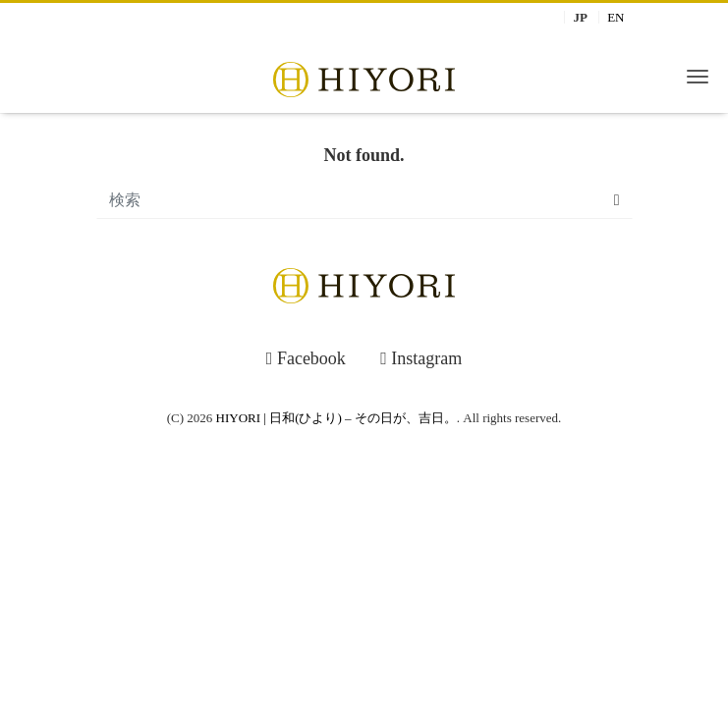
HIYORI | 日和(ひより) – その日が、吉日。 (336, 418)
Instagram (421, 358)
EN (616, 17)
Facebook (306, 358)
